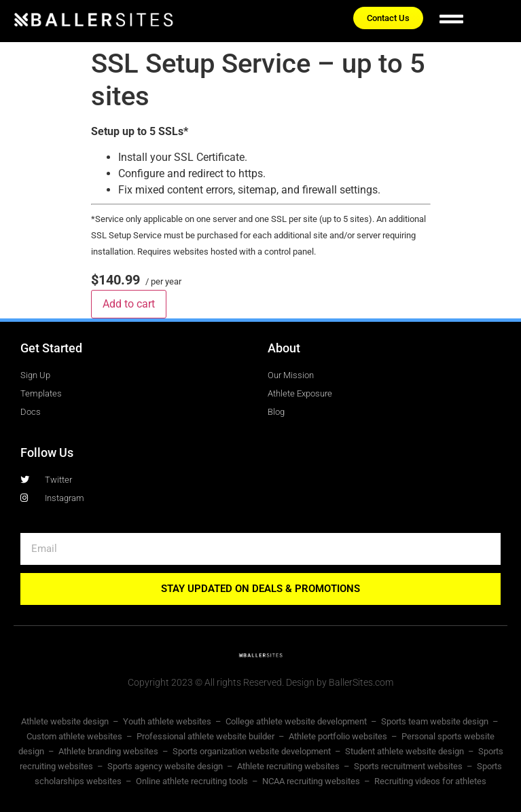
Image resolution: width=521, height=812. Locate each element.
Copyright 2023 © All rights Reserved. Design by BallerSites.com (260, 682)
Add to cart (129, 304)
